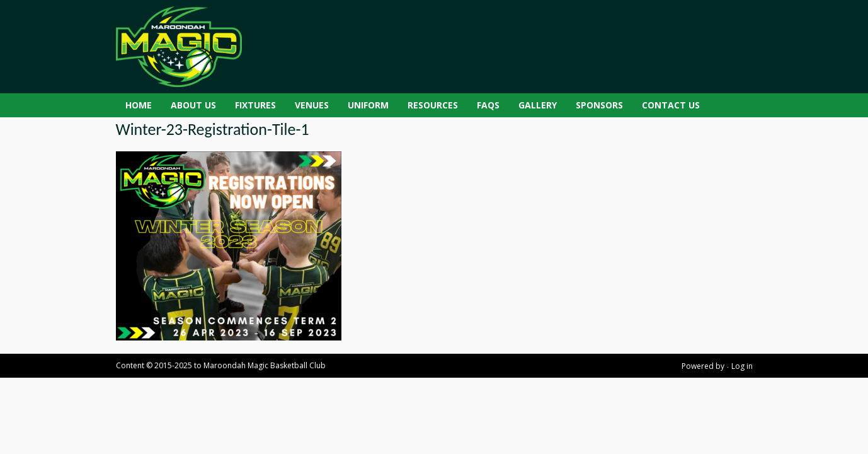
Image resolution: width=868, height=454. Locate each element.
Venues (312, 105)
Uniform (368, 105)
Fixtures (255, 105)
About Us (193, 105)
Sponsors (599, 105)
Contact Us (671, 105)
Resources (433, 105)
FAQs (488, 105)
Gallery (538, 105)
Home (139, 105)
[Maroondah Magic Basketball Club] (179, 47)
